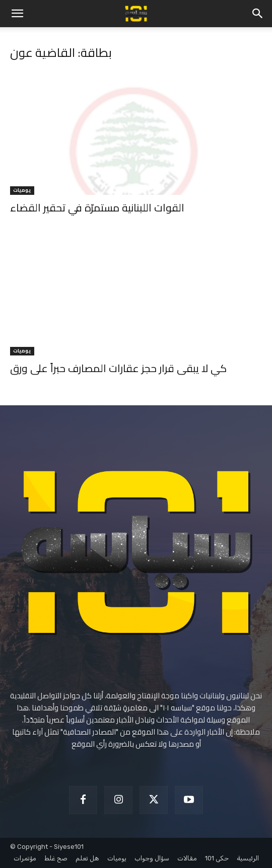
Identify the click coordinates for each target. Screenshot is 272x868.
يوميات (22, 191)
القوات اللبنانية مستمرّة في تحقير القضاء (97, 208)
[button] (17, 14)
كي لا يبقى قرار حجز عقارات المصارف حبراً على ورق (118, 368)
